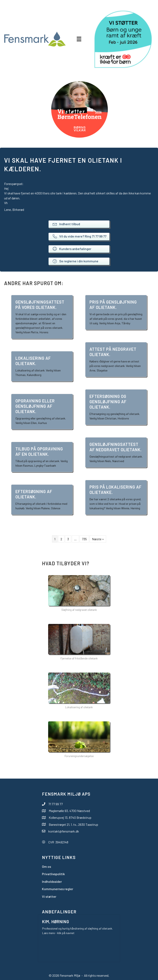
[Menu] (79, 39)
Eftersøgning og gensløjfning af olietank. (108, 402)
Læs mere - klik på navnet (58, 933)
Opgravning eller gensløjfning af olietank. (35, 406)
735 (84, 539)
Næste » (98, 539)
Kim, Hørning (56, 922)
